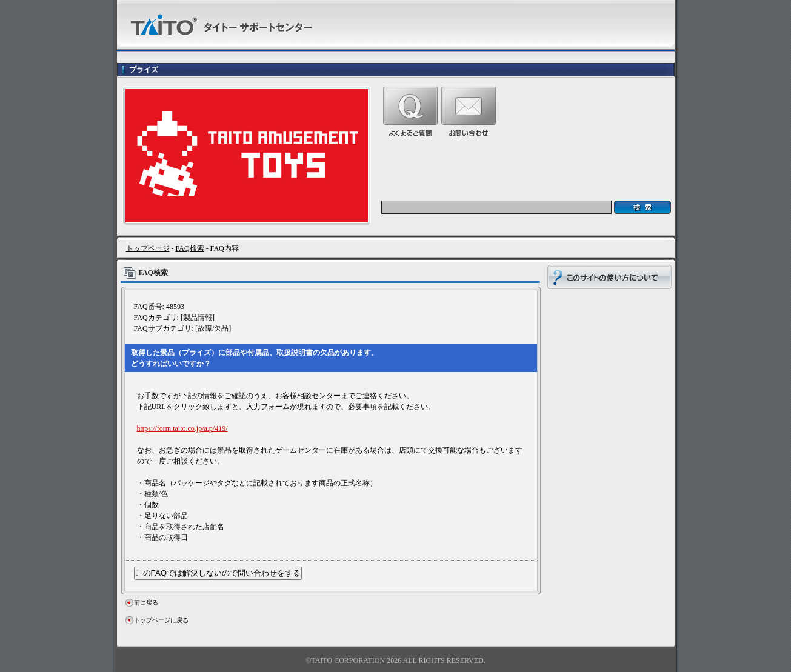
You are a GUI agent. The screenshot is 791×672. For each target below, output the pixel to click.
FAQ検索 (190, 248)
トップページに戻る (161, 620)
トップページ (148, 248)
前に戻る (146, 603)
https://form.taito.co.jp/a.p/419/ (182, 428)
